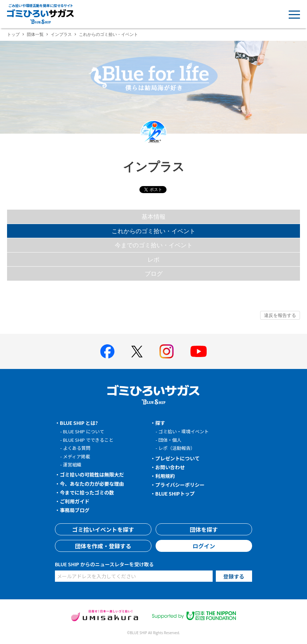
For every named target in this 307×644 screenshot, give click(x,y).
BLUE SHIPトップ (175, 493)
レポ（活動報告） (177, 448)
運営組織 (72, 464)
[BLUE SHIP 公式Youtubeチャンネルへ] (199, 351)
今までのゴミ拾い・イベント (154, 245)
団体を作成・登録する (103, 546)
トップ (13, 34)
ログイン (204, 546)
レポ (153, 259)
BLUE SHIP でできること (88, 440)
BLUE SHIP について (84, 431)
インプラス (61, 34)
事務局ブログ (75, 510)
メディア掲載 (77, 456)
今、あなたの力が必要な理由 (92, 484)
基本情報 (153, 216)
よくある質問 (77, 448)
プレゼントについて (177, 458)
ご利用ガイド (75, 501)
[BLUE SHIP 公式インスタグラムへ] (167, 351)
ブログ (154, 273)
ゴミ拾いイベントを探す (103, 529)
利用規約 (165, 476)
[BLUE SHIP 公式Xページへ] (137, 352)
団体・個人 (170, 440)
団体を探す (204, 529)
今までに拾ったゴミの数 (87, 492)
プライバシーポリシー (180, 485)
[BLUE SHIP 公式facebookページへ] (107, 351)
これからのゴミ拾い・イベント (153, 231)
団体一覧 (35, 34)
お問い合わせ (170, 467)
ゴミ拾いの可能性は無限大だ (92, 474)
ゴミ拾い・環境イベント (184, 431)
